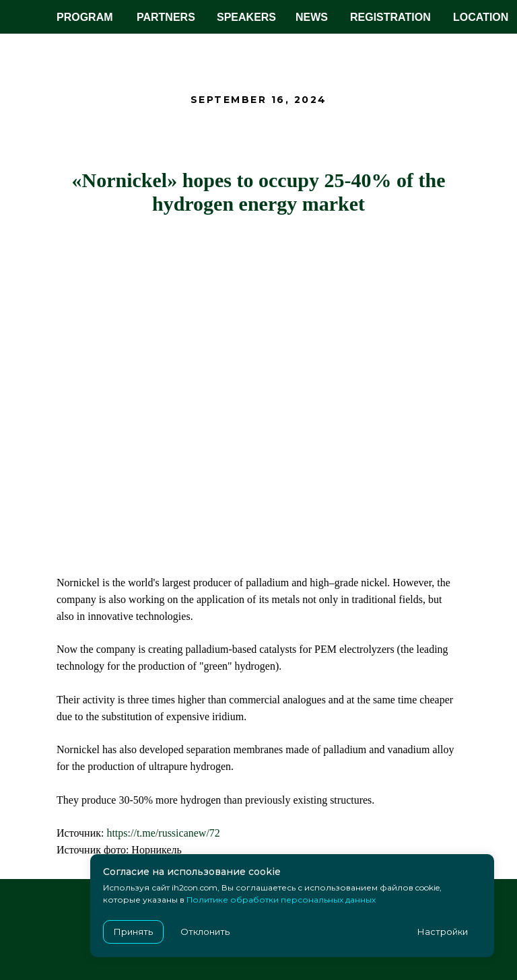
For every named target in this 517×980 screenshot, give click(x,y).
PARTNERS (166, 17)
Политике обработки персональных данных (281, 900)
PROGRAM (85, 17)
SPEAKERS (246, 17)
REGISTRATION (390, 17)
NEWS (312, 17)
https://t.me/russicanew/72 (163, 833)
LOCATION (481, 17)
